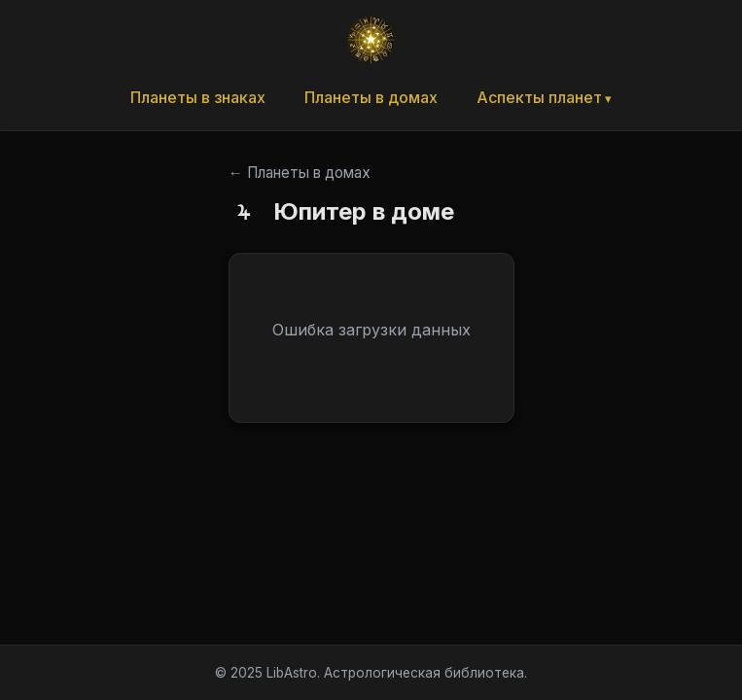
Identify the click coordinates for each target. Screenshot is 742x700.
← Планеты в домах (300, 173)
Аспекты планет (539, 97)
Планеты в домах (371, 97)
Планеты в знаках (198, 97)
